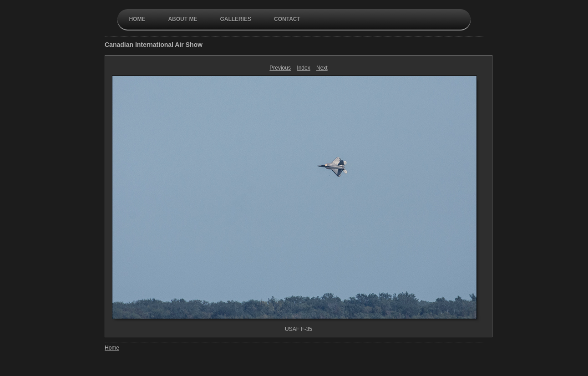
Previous (280, 68)
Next (322, 68)
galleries (236, 19)
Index (303, 68)
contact (287, 19)
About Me (182, 19)
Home (137, 19)
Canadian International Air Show (154, 45)
